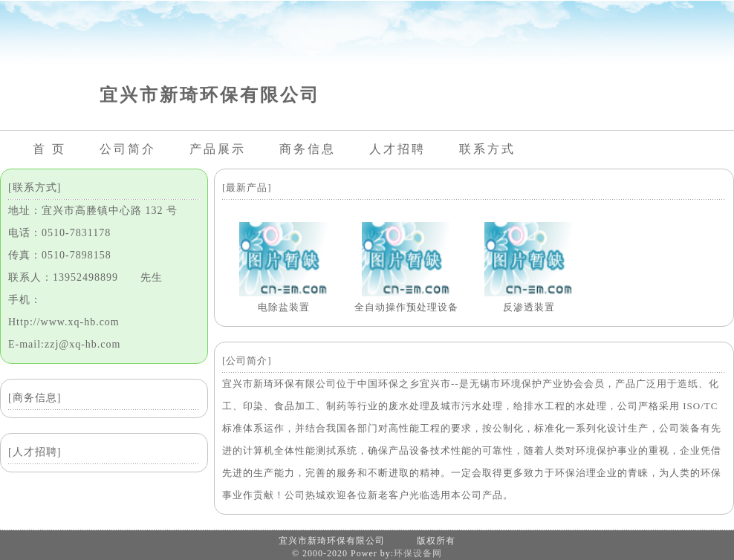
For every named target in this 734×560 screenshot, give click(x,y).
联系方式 (487, 149)
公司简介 (128, 149)
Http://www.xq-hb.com (64, 322)
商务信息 (308, 149)
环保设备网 (418, 553)
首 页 (49, 149)
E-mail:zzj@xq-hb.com (64, 344)
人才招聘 (397, 149)
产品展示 (218, 149)
